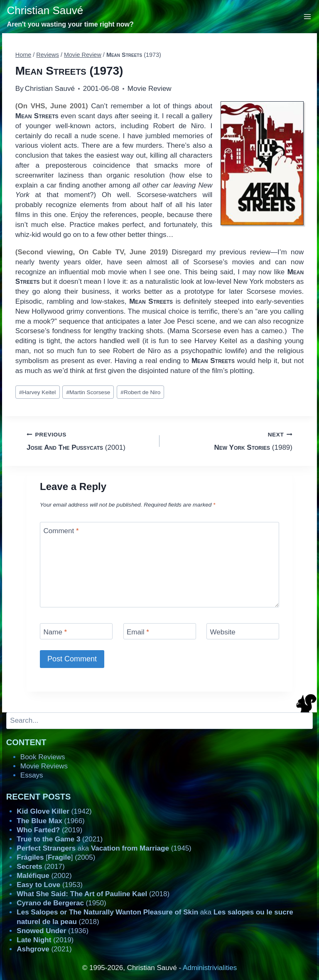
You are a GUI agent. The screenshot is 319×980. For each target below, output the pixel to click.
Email (138, 632)
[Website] (243, 631)
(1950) (61, 903)
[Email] (160, 631)
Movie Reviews (44, 766)
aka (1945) (104, 848)
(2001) (90, 440)
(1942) (54, 811)
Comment (61, 531)
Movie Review (150, 89)
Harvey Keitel (37, 392)
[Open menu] (308, 16)
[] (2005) (56, 857)
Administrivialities (210, 968)
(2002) (44, 876)
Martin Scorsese (88, 392)
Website (223, 632)
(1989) (229, 440)
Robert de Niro (140, 392)
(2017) (40, 867)
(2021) (60, 839)
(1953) (50, 885)
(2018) (93, 894)
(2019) (49, 830)
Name (55, 632)
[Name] (76, 631)
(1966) (50, 821)
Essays (32, 775)
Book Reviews (43, 757)
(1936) (53, 931)
